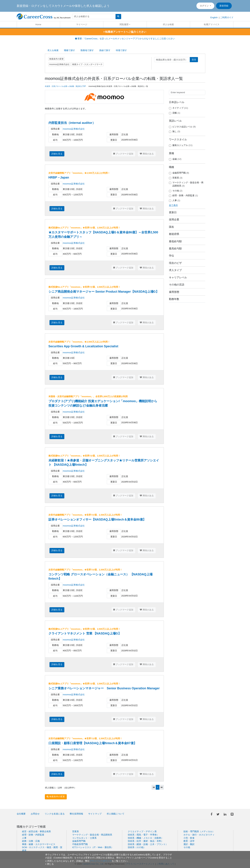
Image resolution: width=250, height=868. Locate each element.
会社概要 (21, 814)
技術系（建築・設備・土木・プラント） (148, 844)
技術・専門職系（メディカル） (199, 831)
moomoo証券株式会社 (74, 129)
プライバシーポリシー (101, 861)
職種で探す (70, 50)
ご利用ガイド (227, 17)
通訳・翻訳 (189, 844)
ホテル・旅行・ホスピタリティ (199, 835)
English (214, 17)
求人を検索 (168, 24)
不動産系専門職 (80, 844)
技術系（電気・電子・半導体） (143, 835)
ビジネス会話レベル (182, 127)
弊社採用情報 (76, 814)
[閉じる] (49, 864)
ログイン (205, 6)
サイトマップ (95, 814)
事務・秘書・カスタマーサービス (39, 844)
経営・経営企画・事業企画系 (36, 831)
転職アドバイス (212, 24)
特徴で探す (121, 50)
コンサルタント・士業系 (84, 838)
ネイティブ (178, 108)
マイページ (82, 24)
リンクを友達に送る (55, 814)
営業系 (176, 178)
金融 (175, 159)
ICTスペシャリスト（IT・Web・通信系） (93, 847)
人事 (175, 200)
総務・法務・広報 (31, 841)
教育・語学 (189, 841)
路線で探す (105, 50)
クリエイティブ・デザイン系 (142, 831)
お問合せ (35, 814)
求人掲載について (116, 814)
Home (38, 24)
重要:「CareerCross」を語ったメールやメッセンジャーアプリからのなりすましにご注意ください (125, 39)
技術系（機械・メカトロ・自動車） (146, 838)
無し (175, 131)
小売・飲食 (189, 838)
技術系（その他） (137, 847)
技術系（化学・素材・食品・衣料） (146, 841)
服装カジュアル (181, 145)
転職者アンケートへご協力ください (125, 32)
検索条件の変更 (56, 59)
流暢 (175, 113)
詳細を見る (57, 154)
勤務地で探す (87, 50)
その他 (176, 191)
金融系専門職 (179, 173)
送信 (194, 60)
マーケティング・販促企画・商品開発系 (186, 184)
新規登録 (224, 6)
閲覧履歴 (124, 24)
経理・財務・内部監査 (183, 196)
